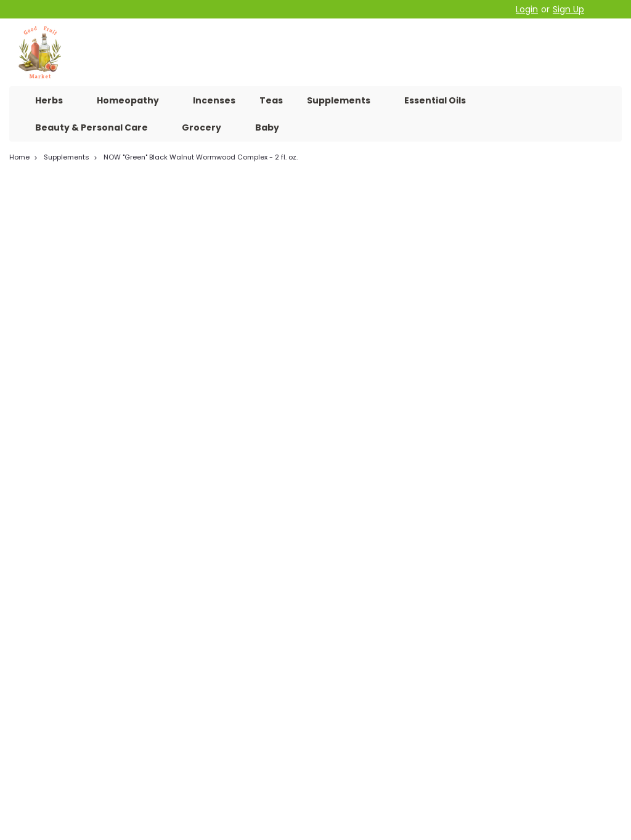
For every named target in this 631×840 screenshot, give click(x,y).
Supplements (344, 100)
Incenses (214, 100)
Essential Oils (435, 100)
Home (19, 157)
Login (527, 9)
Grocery (206, 127)
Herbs (54, 100)
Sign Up (568, 9)
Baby (267, 127)
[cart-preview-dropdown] (606, 9)
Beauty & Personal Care (96, 127)
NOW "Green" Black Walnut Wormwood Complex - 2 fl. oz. (201, 157)
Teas (271, 100)
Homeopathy (133, 100)
